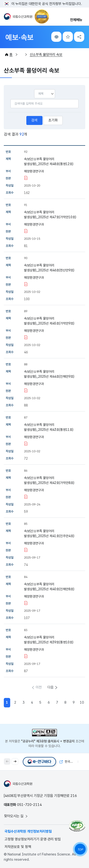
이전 (39, 687)
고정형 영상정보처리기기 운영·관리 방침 (33, 839)
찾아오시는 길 (16, 816)
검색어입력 (10, 99)
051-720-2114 (29, 805)
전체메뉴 (76, 20)
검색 (34, 120)
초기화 (53, 120)
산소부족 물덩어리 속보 (46, 55)
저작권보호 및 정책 (18, 847)
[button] (15, 761)
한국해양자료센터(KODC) (69, 762)
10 (82, 702)
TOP (80, 850)
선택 (34, 89)
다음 (51, 687)
